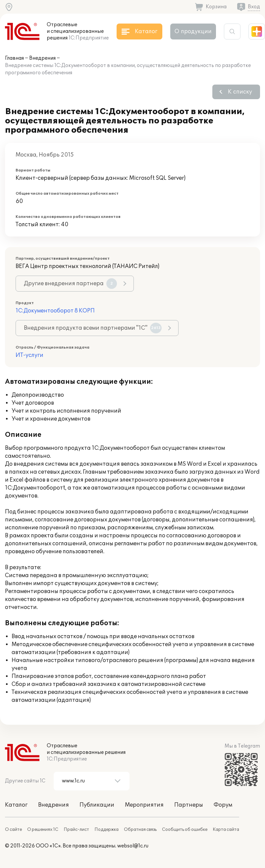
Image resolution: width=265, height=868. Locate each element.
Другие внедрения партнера (70, 284)
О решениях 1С (43, 830)
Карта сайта (226, 830)
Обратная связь (140, 830)
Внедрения (42, 58)
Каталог (16, 805)
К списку (240, 92)
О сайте (13, 830)
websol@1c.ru (133, 846)
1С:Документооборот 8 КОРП (55, 311)
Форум (223, 805)
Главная (14, 58)
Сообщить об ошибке (185, 830)
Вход (254, 7)
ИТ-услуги (29, 355)
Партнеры (189, 805)
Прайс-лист (76, 830)
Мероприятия (144, 805)
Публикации (97, 805)
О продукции (193, 32)
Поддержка (106, 830)
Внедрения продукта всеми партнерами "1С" (93, 328)
